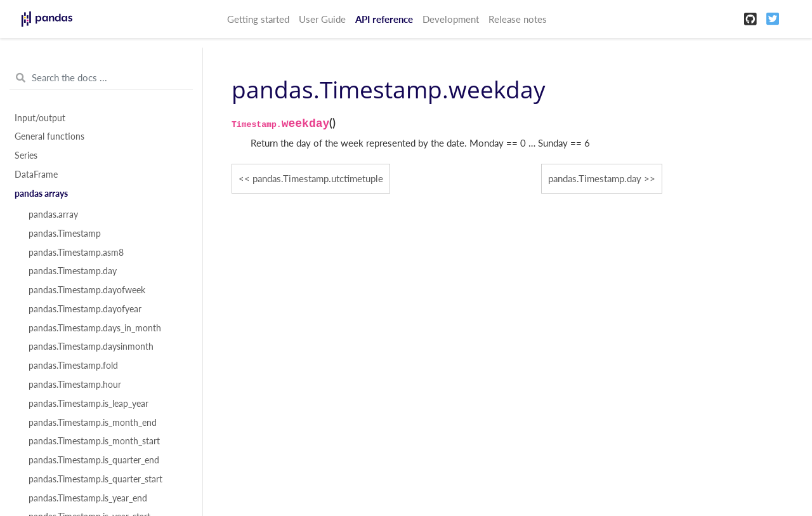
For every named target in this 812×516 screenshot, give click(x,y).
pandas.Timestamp (65, 234)
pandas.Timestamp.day (73, 271)
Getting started (258, 19)
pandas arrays (41, 194)
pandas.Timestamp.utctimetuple (318, 178)
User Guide (322, 19)
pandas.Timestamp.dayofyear (85, 309)
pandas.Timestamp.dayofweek (87, 290)
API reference (384, 19)
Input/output (40, 118)
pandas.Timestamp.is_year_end (88, 498)
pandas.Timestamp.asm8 (76, 253)
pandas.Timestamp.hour (75, 385)
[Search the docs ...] (101, 78)
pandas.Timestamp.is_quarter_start (95, 479)
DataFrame (36, 175)
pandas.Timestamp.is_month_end (93, 423)
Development (451, 19)
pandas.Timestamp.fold (73, 366)
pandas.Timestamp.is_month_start (94, 441)
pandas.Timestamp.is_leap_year (88, 404)
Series (26, 155)
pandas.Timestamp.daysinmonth (91, 347)
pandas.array (53, 215)
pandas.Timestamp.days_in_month (95, 328)
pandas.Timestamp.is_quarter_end (94, 460)
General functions (49, 136)
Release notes (518, 19)
